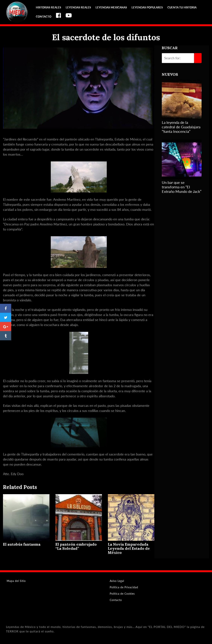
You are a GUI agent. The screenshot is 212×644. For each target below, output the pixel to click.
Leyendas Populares (147, 7)
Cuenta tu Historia (182, 7)
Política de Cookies (122, 594)
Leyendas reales (78, 7)
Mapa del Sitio (16, 581)
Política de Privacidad (124, 587)
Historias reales (48, 7)
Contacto (44, 16)
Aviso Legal (117, 581)
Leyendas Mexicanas (111, 7)
